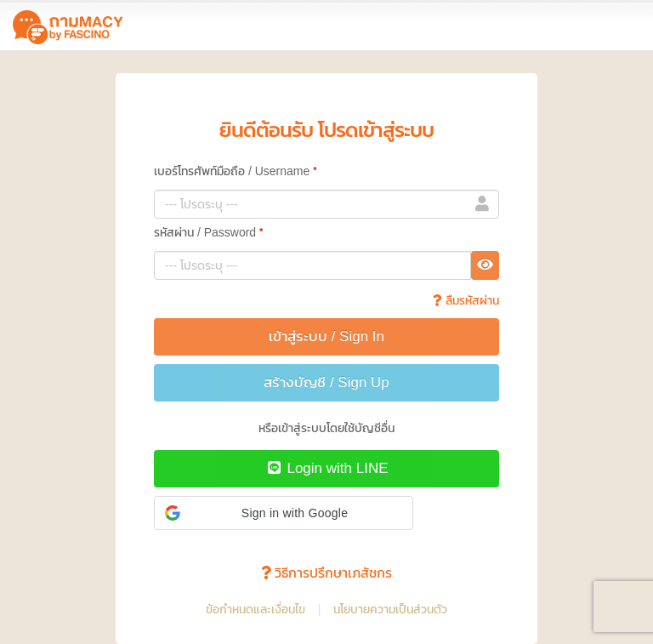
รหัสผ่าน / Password (208, 232)
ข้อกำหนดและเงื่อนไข (256, 609)
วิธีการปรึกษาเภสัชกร (326, 573)
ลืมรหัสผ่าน (466, 300)
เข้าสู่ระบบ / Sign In (326, 336)
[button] (284, 513)
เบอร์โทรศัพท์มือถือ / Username (236, 171)
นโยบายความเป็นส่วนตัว (390, 609)
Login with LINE (326, 468)
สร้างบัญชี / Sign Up (326, 382)
